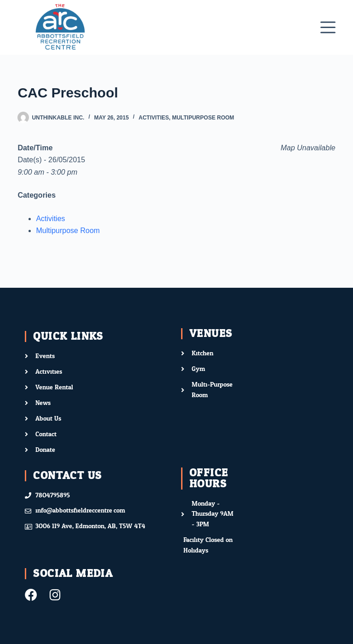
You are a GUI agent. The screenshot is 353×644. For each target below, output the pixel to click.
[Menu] (328, 27)
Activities (154, 118)
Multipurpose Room (203, 118)
